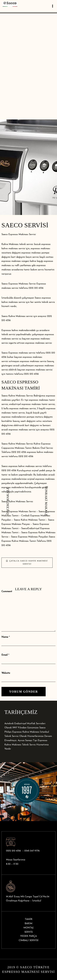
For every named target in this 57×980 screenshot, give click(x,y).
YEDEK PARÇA (28, 936)
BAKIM (28, 924)
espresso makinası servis (22, 430)
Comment (7, 592)
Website (6, 673)
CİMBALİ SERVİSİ (29, 940)
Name (5, 637)
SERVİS (28, 932)
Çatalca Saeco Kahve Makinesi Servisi (27, 563)
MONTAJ (28, 928)
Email (5, 655)
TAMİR (29, 919)
